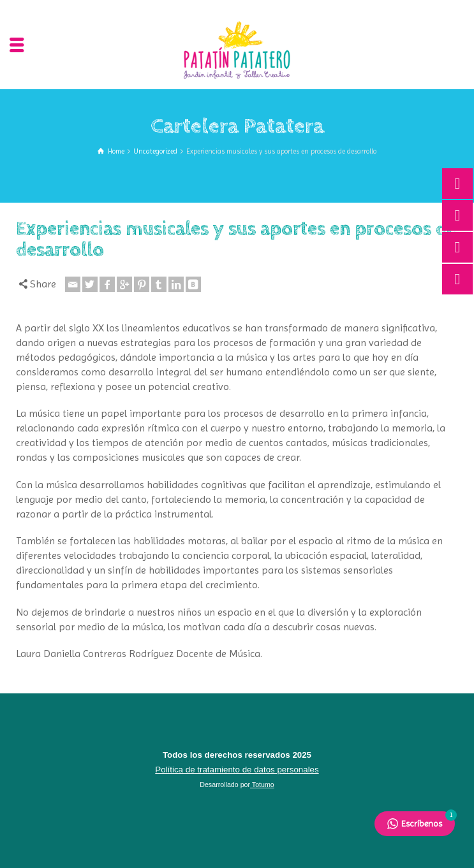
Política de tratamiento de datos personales (237, 770)
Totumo (262, 785)
